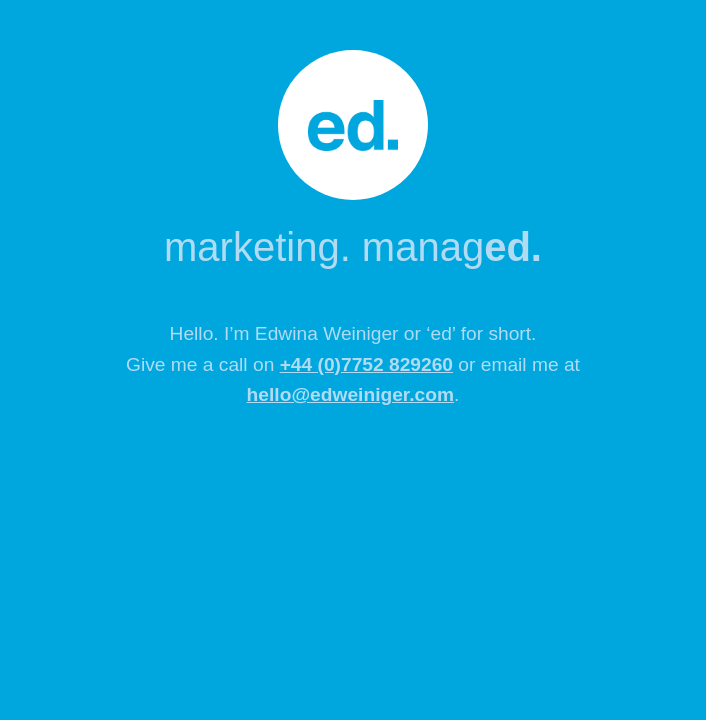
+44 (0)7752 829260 (366, 364)
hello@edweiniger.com (350, 394)
